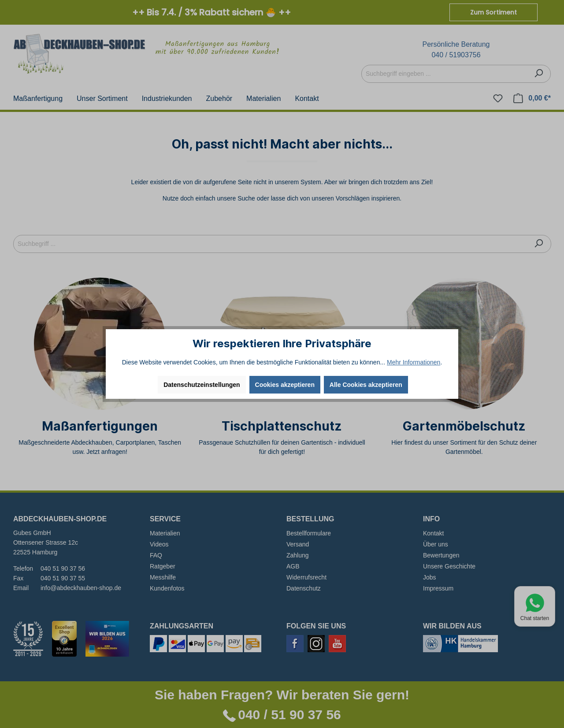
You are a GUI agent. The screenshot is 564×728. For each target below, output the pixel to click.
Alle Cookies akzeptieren (366, 385)
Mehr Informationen (414, 362)
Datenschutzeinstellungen (202, 385)
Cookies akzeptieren (285, 385)
